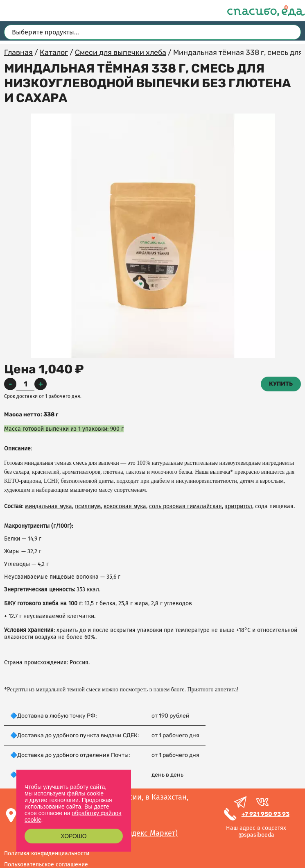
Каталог (54, 52)
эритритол (238, 506)
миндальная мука (49, 506)
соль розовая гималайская (185, 506)
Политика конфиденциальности (47, 853)
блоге (178, 690)
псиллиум (88, 506)
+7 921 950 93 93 (265, 814)
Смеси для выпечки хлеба (121, 52)
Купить (281, 384)
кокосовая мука (125, 506)
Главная (18, 52)
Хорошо (73, 836)
